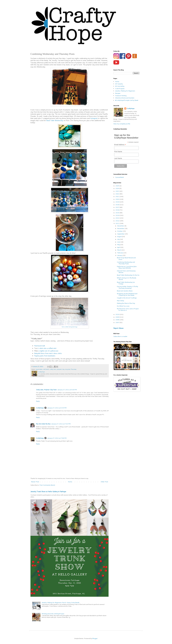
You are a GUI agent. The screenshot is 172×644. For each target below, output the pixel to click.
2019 (118, 202)
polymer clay (61, 369)
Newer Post (35, 482)
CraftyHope (40, 408)
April (119, 247)
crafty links (53, 369)
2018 (118, 205)
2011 (118, 223)
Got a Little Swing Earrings (70, 327)
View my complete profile (122, 124)
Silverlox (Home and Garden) (125, 98)
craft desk (46, 369)
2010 (118, 314)
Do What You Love (123, 306)
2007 (118, 322)
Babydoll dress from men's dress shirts (48, 353)
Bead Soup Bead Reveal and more (126, 258)
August (120, 237)
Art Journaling (120, 86)
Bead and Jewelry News (125, 291)
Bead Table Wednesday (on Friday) (126, 283)
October (120, 231)
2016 (118, 210)
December (121, 226)
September (121, 234)
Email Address (120, 145)
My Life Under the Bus (43, 424)
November (121, 228)
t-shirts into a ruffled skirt (47, 348)
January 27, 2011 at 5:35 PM (57, 408)
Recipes (118, 93)
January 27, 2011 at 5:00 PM (67, 390)
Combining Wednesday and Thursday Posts (126, 263)
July (119, 239)
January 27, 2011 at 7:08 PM (57, 438)
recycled (68, 369)
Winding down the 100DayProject (53, 614)
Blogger (95, 638)
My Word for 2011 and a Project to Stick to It (128, 309)
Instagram (94, 118)
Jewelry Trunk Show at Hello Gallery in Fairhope (48, 492)
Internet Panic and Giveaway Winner (126, 272)
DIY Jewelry (119, 84)
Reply (38, 401)
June (119, 242)
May (119, 245)
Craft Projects (120, 89)
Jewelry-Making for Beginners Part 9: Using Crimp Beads (61, 603)
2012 (118, 221)
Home (70, 482)
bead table (39, 369)
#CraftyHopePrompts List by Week (127, 100)
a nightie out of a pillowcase (48, 351)
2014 (118, 215)
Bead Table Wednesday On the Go (128, 275)
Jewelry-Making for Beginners (125, 91)
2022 (118, 194)
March (119, 250)
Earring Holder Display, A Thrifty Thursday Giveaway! (127, 287)
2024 (118, 188)
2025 (118, 186)
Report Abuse (118, 328)
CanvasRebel (119, 177)
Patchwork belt (40, 346)
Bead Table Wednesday (55, 120)
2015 (118, 213)
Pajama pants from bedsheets (45, 356)
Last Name (118, 158)
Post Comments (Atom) (47, 485)
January (120, 255)
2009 (118, 317)
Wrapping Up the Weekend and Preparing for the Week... (127, 294)
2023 (118, 191)
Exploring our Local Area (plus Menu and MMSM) (127, 267)
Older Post (104, 482)
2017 (118, 207)
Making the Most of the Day (126, 303)
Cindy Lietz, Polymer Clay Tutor (46, 390)
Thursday (74, 369)
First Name (118, 152)
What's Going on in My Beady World (126, 279)
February (120, 253)
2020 (118, 199)
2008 (118, 320)
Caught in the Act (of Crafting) (127, 298)
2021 (118, 196)
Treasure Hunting (121, 96)
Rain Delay (120, 301)
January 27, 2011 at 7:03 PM (61, 424)
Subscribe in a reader (120, 336)
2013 (118, 218)
